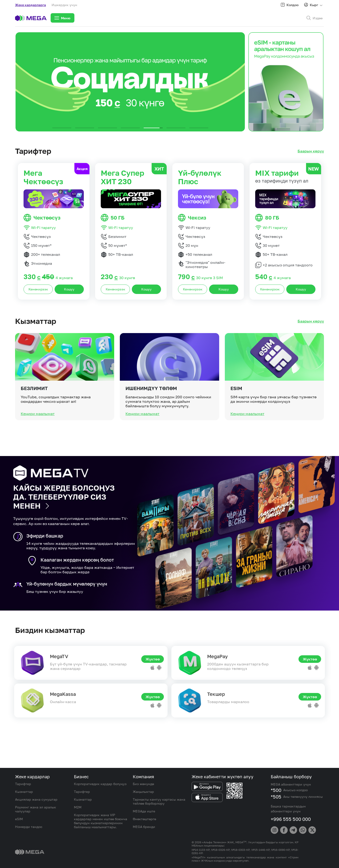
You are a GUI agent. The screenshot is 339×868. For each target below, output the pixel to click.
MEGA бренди (144, 827)
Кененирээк (38, 289)
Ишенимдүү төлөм (151, 409)
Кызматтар (24, 792)
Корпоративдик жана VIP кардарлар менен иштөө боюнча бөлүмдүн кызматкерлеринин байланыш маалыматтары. (101, 821)
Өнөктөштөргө (144, 819)
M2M (78, 807)
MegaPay (217, 656)
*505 (276, 797)
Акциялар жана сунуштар (36, 799)
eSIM (236, 409)
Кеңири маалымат (38, 434)
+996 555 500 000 (291, 819)
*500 (276, 790)
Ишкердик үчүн (64, 5)
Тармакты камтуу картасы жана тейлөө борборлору (159, 801)
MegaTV (59, 656)
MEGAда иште (144, 811)
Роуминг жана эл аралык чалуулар (36, 809)
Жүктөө (153, 659)
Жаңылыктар (143, 792)
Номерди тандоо (29, 827)
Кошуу (69, 289)
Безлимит (34, 409)
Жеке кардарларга (30, 5)
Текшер (216, 694)
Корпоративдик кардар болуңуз (100, 784)
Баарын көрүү (311, 151)
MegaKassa (63, 694)
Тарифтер (23, 784)
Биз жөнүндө (143, 784)
